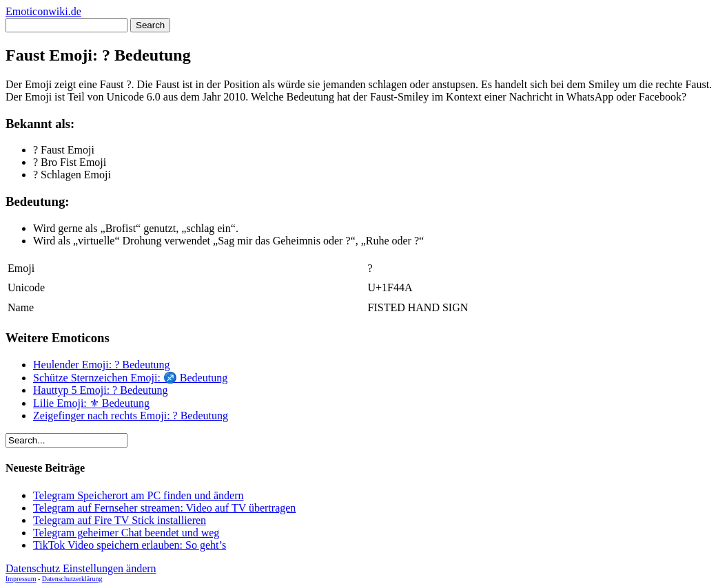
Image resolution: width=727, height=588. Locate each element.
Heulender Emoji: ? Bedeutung (102, 365)
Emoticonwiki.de (43, 11)
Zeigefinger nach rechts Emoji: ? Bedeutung (131, 416)
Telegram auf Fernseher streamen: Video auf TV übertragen (164, 508)
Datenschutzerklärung (72, 579)
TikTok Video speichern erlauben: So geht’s (130, 545)
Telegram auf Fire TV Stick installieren (120, 520)
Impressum (21, 579)
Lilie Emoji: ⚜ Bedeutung (91, 403)
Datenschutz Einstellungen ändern (81, 568)
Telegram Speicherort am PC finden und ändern (138, 495)
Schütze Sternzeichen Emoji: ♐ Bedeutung (130, 378)
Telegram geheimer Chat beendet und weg (126, 533)
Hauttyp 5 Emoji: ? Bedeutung (101, 390)
